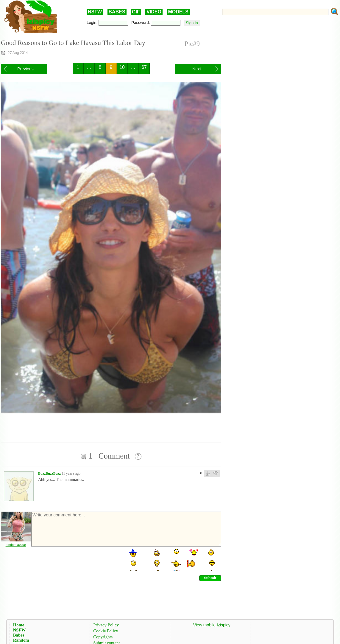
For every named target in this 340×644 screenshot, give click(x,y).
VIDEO (154, 12)
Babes (19, 635)
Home (19, 625)
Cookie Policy (106, 631)
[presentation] (76, 560)
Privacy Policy (106, 625)
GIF (136, 12)
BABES (117, 12)
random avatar (16, 545)
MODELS (178, 12)
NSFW (95, 12)
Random (21, 640)
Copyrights (103, 637)
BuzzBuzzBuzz (49, 473)
